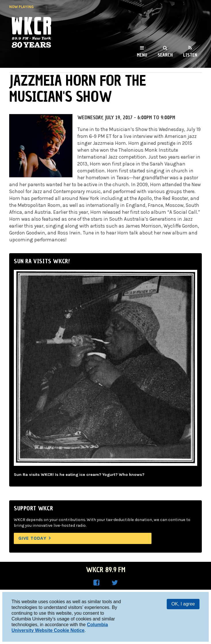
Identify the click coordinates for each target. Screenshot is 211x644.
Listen (190, 55)
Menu (142, 55)
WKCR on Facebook (96, 583)
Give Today (32, 538)
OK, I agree (183, 604)
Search (165, 55)
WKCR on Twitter (115, 583)
